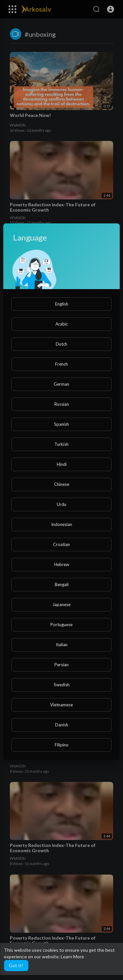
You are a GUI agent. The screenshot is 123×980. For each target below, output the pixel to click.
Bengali (62, 584)
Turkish (61, 444)
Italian (62, 645)
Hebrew (62, 564)
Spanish (61, 424)
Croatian (61, 544)
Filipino (62, 745)
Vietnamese (61, 705)
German (61, 384)
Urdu (61, 504)
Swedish (62, 685)
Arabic (62, 324)
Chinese (62, 484)
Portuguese (61, 625)
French (61, 364)
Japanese (61, 604)
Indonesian (62, 524)
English (62, 304)
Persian (61, 665)
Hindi (62, 464)
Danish (62, 725)
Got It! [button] (16, 965)
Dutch (61, 344)
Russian (62, 404)
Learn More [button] (72, 957)
